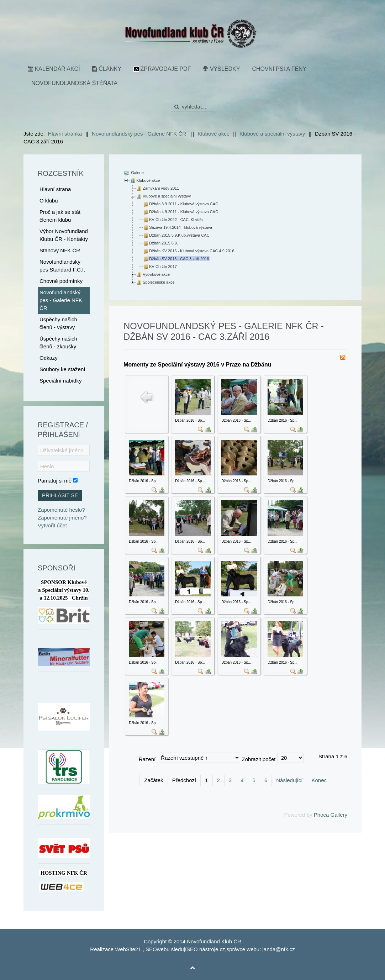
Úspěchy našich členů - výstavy (58, 323)
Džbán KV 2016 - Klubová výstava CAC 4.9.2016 (192, 251)
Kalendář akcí (54, 69)
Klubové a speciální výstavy (167, 196)
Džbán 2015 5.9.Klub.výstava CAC (179, 235)
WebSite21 (128, 949)
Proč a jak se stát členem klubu (60, 216)
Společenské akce (159, 282)
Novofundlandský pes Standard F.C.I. (62, 266)
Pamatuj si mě (55, 481)
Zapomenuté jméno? (62, 518)
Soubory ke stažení (62, 369)
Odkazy (49, 358)
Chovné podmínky (61, 281)
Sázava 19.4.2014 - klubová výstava (181, 227)
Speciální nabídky (60, 381)
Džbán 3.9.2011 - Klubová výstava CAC (184, 204)
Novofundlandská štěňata (74, 83)
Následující (289, 780)
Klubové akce (148, 180)
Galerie (137, 173)
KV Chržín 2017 (163, 267)
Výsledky (221, 69)
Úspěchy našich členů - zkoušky (58, 343)
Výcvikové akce (156, 274)
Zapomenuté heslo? (61, 510)
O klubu (49, 201)
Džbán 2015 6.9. (164, 243)
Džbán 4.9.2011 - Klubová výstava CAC (184, 212)
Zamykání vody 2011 (161, 188)
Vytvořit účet (52, 525)
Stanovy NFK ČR (60, 250)
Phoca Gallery (331, 815)
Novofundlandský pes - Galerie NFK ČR (61, 300)
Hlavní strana (55, 189)
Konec (319, 780)
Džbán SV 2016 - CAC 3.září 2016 (179, 259)
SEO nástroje (202, 949)
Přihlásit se (60, 495)
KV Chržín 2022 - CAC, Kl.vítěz (176, 220)
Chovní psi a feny (279, 69)
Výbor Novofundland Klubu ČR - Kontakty (64, 235)
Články (107, 69)
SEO (151, 949)
